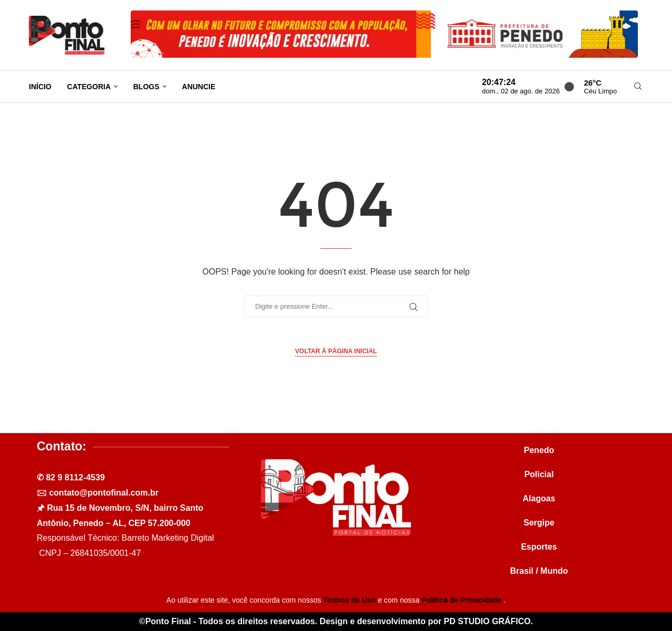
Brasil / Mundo (539, 571)
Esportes (539, 547)
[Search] (638, 87)
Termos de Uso (351, 600)
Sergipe (539, 523)
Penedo (539, 450)
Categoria (89, 87)
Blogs (146, 87)
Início (40, 87)
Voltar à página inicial (336, 351)
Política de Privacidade (463, 600)
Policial (539, 474)
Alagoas (539, 498)
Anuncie (199, 87)
